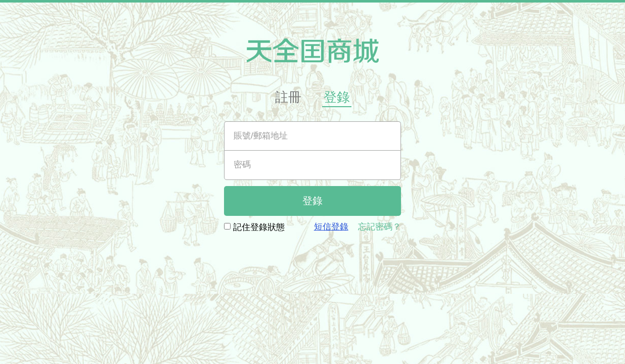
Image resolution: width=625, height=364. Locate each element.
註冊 (288, 97)
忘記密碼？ (380, 227)
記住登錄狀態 (254, 227)
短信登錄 (331, 227)
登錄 (337, 97)
